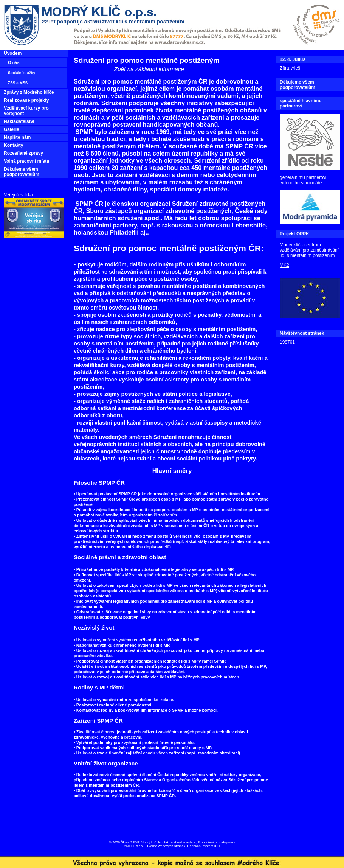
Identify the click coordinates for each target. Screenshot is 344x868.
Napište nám (17, 137)
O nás (14, 62)
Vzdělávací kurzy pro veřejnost (26, 111)
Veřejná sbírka (18, 195)
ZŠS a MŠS (18, 83)
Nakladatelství (19, 121)
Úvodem (13, 53)
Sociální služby (22, 73)
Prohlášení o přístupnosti (217, 842)
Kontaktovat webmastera (177, 842)
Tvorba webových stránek (166, 846)
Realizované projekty (26, 100)
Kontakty (13, 145)
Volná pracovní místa (26, 161)
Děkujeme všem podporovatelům (22, 172)
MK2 (284, 265)
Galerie (12, 129)
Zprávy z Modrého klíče (29, 92)
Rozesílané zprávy (23, 153)
